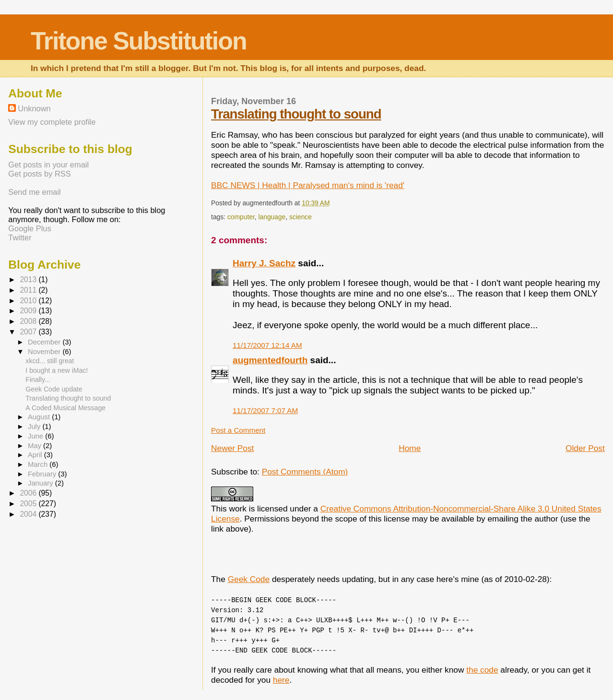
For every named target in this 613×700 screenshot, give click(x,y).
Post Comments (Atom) (305, 472)
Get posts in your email (48, 165)
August (40, 417)
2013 (29, 279)
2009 (29, 311)
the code (482, 670)
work (238, 509)
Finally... (38, 380)
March (39, 464)
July (35, 427)
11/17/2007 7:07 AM (265, 410)
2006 (29, 493)
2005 (29, 504)
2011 (29, 290)
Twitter (20, 237)
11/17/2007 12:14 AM (267, 345)
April (36, 455)
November (45, 352)
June (36, 436)
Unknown (34, 108)
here (281, 680)
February (43, 474)
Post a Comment (238, 430)
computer (241, 217)
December (45, 342)
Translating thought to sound (296, 114)
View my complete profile (52, 122)
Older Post (585, 448)
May (35, 446)
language (272, 217)
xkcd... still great (50, 361)
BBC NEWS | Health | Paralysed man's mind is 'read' (308, 185)
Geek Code (249, 579)
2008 (29, 321)
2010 (29, 301)
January (41, 483)
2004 (29, 514)
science (301, 217)
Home (410, 448)
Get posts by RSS (39, 174)
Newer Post (232, 448)
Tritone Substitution (139, 41)
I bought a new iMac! (57, 370)
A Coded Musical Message (65, 408)
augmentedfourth (270, 360)
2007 (29, 332)
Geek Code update (54, 389)
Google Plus (29, 228)
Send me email (34, 192)
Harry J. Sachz (264, 263)
